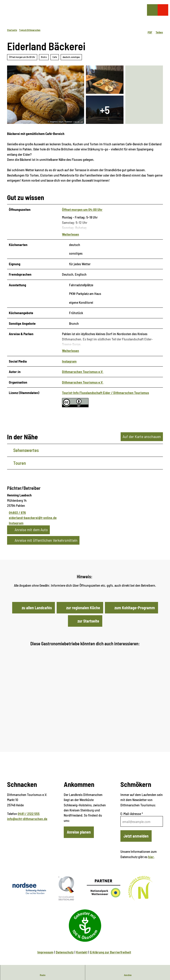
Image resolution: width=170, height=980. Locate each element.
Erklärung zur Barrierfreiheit (110, 946)
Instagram (69, 355)
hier (151, 850)
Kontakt (82, 946)
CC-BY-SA (79, 122)
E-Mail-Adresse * (132, 807)
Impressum (45, 946)
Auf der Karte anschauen (142, 430)
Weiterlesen (71, 234)
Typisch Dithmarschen (30, 30)
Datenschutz (65, 946)
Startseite (12, 30)
